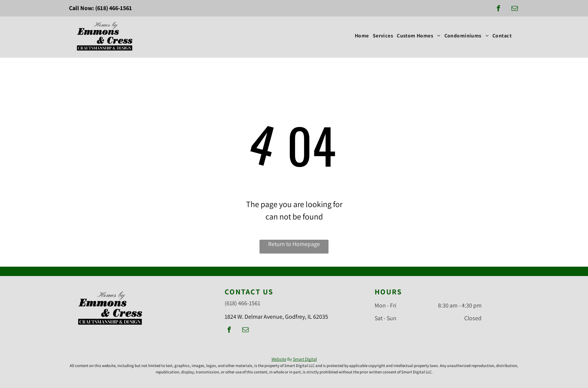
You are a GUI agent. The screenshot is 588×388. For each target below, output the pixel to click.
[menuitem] (362, 36)
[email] (515, 9)
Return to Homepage (294, 244)
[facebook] (499, 9)
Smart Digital (305, 359)
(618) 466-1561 (114, 8)
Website (279, 359)
